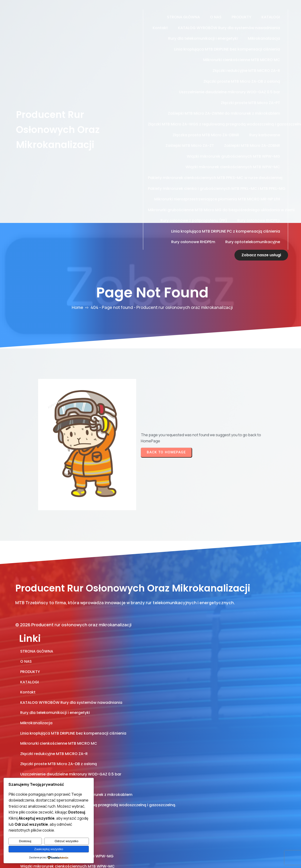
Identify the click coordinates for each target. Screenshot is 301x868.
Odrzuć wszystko (66, 841)
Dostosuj (25, 841)
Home (77, 296)
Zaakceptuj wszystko (49, 849)
